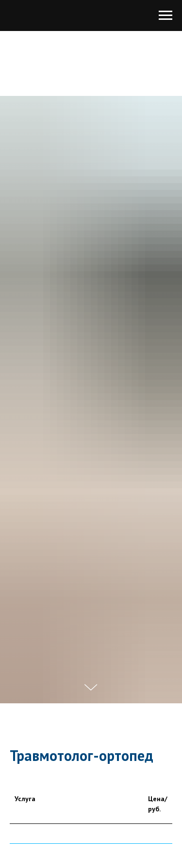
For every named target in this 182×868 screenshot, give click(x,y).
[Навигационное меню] (165, 15)
